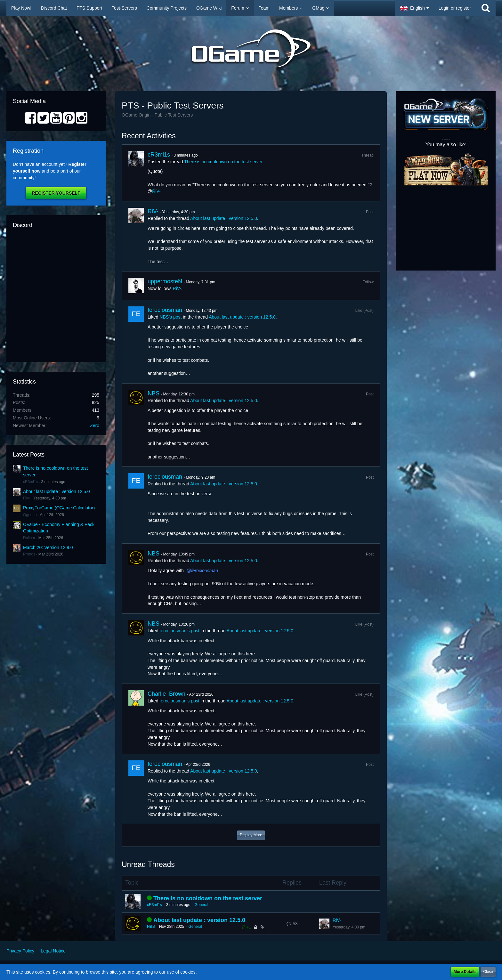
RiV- (27, 498)
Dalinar (29, 538)
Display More (251, 835)
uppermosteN (165, 281)
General (202, 905)
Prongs (29, 554)
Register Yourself (56, 193)
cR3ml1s (31, 482)
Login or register (455, 8)
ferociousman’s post (179, 631)
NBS (154, 393)
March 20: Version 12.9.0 (48, 547)
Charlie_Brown (166, 694)
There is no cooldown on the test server (223, 162)
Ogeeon (30, 515)
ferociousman (165, 310)
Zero (95, 425)
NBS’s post (170, 317)
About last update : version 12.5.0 (57, 491)
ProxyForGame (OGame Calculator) (59, 508)
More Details (465, 972)
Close (488, 972)
